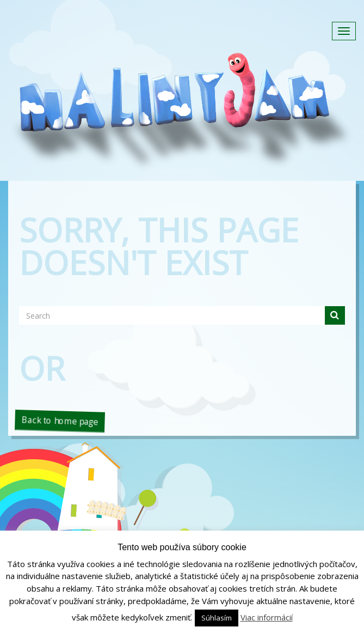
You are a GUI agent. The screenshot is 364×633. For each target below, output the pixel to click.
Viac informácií (267, 617)
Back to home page (60, 421)
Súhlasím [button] (217, 618)
